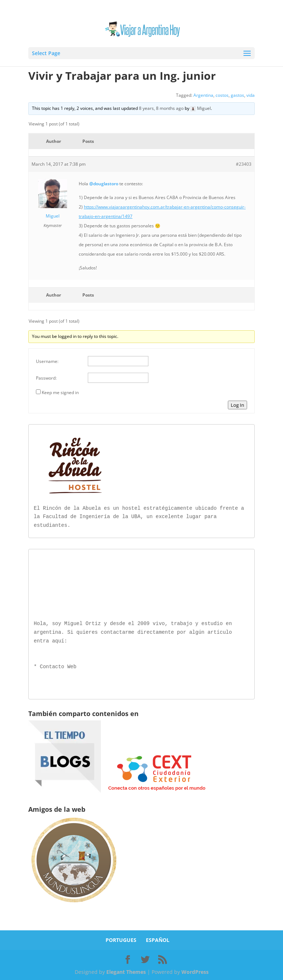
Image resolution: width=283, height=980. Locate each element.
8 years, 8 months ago (161, 108)
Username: (47, 361)
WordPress (195, 970)
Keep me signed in (60, 392)
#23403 (244, 164)
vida (251, 95)
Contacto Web (58, 665)
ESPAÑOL (158, 938)
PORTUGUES (121, 938)
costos (222, 95)
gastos (237, 95)
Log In (237, 405)
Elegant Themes (126, 970)
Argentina (203, 95)
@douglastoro (104, 184)
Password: (46, 378)
